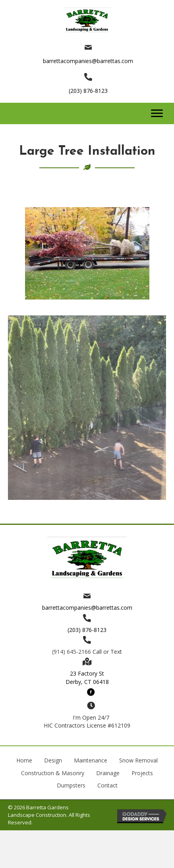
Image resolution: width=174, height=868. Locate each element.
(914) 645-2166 (72, 652)
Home (24, 760)
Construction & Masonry (53, 773)
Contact (107, 785)
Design (53, 760)
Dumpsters (71, 785)
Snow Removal (138, 760)
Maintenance (91, 760)
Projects (142, 773)
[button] (157, 113)
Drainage (108, 773)
